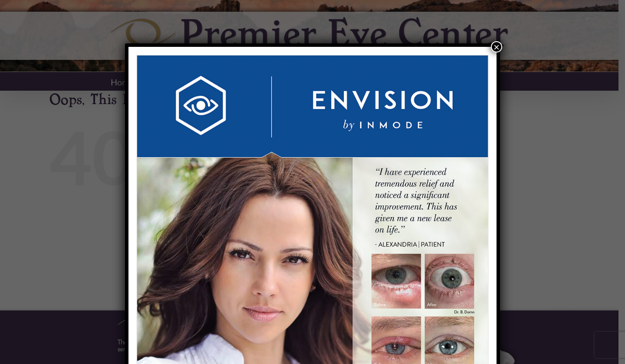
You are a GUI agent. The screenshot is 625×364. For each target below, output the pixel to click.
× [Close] (497, 47)
